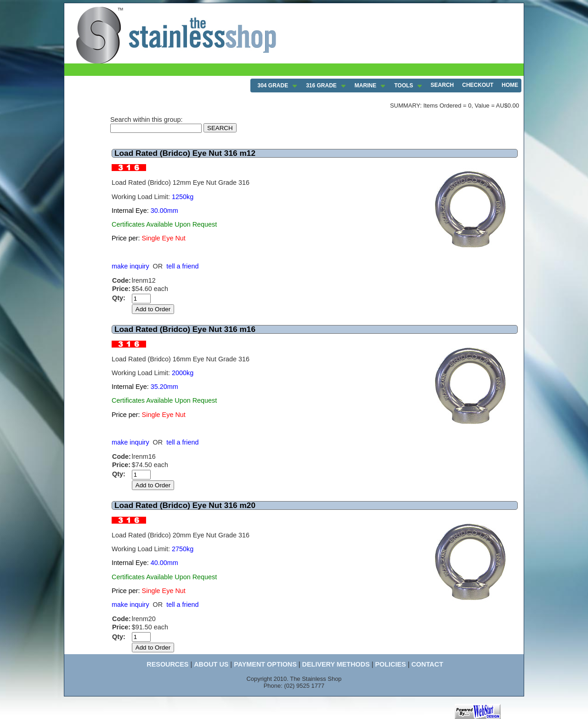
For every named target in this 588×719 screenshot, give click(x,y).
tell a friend (182, 266)
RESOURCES (167, 664)
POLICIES (390, 664)
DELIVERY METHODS (336, 664)
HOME (510, 85)
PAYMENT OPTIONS (265, 664)
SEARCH (442, 85)
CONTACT (427, 664)
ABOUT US (211, 664)
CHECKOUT (478, 85)
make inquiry (130, 266)
